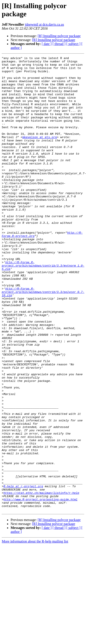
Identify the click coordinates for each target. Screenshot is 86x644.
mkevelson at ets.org (40, 153)
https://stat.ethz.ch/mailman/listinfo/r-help (41, 580)
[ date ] (47, 44)
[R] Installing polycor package (59, 36)
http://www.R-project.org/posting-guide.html (40, 588)
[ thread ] (59, 44)
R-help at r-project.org (23, 572)
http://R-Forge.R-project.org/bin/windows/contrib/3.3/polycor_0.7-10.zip (43, 339)
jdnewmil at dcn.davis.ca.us (44, 24)
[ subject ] (73, 44)
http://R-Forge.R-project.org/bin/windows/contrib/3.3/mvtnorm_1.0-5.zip (43, 308)
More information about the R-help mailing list (35, 632)
